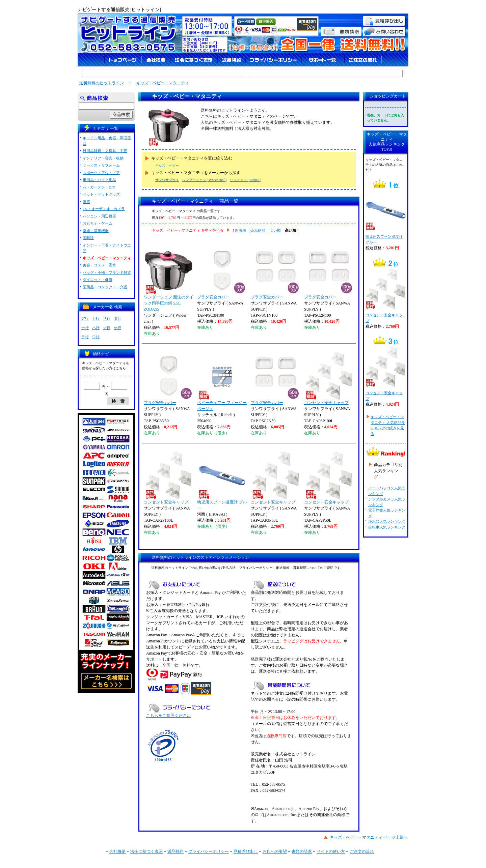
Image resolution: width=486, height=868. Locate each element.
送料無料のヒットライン (102, 83)
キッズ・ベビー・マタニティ (163, 83)
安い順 (275, 230)
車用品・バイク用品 (99, 180)
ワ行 (96, 337)
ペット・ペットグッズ (101, 194)
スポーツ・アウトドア (101, 173)
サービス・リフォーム (101, 165)
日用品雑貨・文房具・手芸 (105, 151)
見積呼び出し (246, 851)
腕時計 (88, 238)
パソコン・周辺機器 (99, 216)
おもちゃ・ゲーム (98, 223)
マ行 (107, 328)
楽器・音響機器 (96, 231)
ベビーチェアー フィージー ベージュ (222, 382)
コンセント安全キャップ (328, 379)
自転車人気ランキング (387, 527)
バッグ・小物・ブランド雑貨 (107, 272)
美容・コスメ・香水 (99, 265)
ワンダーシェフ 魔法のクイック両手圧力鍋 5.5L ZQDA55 (169, 279)
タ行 (117, 318)
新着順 (240, 230)
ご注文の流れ (362, 851)
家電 (86, 202)
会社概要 (117, 851)
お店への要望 (275, 851)
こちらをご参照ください (168, 716)
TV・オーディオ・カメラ (104, 209)
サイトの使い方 (331, 851)
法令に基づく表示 (146, 851)
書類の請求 (302, 851)
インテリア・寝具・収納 (103, 158)
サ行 (107, 318)
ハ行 (96, 328)
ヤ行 (117, 328)
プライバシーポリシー (209, 851)
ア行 (85, 318)
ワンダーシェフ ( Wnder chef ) (204, 180)
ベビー (174, 165)
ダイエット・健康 (98, 280)
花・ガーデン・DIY (99, 187)
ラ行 (85, 337)
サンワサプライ (167, 180)
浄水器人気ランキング (387, 521)
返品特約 (175, 851)
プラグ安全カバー (221, 273)
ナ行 (85, 328)
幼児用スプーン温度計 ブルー (222, 481)
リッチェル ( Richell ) (246, 180)
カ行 (96, 318)
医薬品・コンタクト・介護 (105, 287)
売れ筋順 (258, 230)
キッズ (160, 165)
